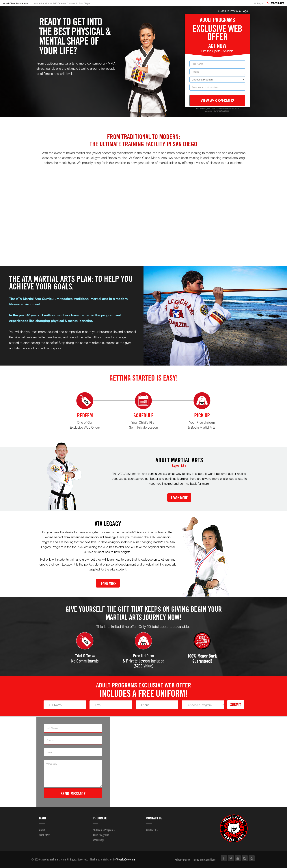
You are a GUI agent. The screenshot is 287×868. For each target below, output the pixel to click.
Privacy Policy (182, 860)
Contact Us (152, 830)
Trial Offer (44, 835)
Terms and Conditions (204, 860)
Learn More (179, 498)
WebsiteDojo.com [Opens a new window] (126, 859)
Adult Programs (101, 835)
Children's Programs (104, 830)
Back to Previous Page (233, 11)
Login (258, 3)
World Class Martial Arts (16, 3)
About (42, 830)
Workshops (99, 840)
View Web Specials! (217, 100)
